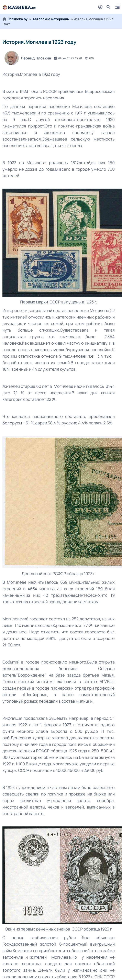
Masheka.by (18, 19)
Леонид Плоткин (28, 58)
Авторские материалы (51, 19)
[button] (117, 7)
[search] (110, 7)
